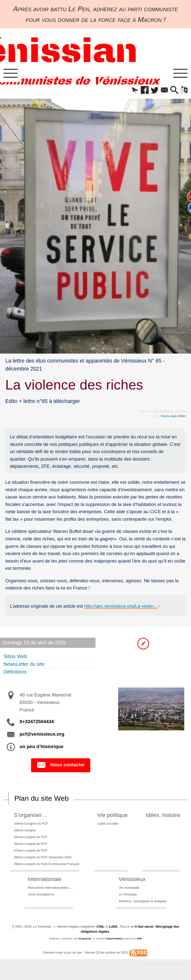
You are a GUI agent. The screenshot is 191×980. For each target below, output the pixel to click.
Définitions (15, 672)
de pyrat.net (85, 939)
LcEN (113, 927)
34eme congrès (25, 830)
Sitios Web (15, 656)
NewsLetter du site (24, 664)
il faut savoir (144, 927)
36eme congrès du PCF (31, 844)
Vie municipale (129, 888)
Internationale (45, 879)
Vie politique (112, 815)
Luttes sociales (108, 824)
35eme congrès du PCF (31, 837)
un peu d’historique (42, 746)
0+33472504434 (37, 722)
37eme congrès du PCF (31, 850)
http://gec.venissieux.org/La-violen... (121, 606)
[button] (135, 90)
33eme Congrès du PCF (31, 824)
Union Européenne (41, 894)
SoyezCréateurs (115, 939)
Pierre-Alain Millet (173, 416)
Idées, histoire (163, 815)
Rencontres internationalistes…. (50, 888)
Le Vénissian (128, 894)
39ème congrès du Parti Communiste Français (47, 864)
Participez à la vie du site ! (162, 964)
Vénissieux (132, 879)
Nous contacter (61, 765)
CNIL (101, 927)
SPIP (139, 939)
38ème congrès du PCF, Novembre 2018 (43, 857)
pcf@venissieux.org (42, 734)
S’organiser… (31, 815)
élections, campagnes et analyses (143, 901)
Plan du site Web (42, 798)
